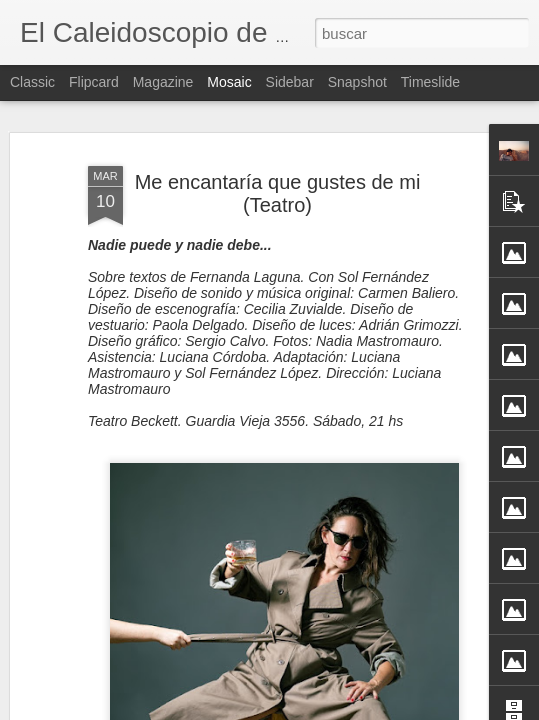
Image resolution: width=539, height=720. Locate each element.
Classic (32, 82)
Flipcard (94, 82)
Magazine (163, 82)
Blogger (348, 709)
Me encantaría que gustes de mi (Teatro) (278, 163)
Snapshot (357, 82)
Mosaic (229, 82)
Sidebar (290, 82)
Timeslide (430, 82)
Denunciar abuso (414, 709)
